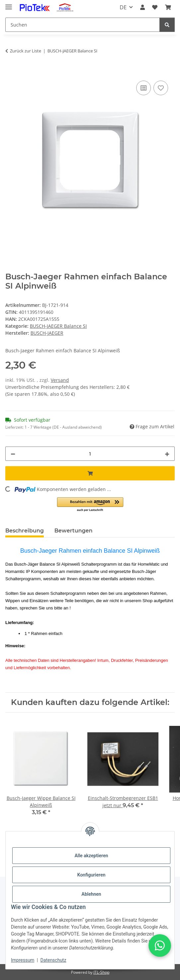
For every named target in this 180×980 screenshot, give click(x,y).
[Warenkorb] (168, 7)
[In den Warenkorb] (11, 72)
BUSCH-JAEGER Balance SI (58, 326)
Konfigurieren (91, 875)
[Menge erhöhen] (167, 454)
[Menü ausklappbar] (9, 4)
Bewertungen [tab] (73, 531)
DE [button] (123, 7)
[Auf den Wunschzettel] (161, 88)
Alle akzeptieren (91, 856)
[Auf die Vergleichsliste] (144, 88)
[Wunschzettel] (155, 7)
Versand (60, 380)
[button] (143, 7)
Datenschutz (53, 960)
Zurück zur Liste (26, 51)
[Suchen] (83, 25)
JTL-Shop (101, 972)
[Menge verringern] (13, 454)
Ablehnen (91, 894)
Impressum (23, 960)
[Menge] (90, 454)
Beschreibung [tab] (25, 531)
